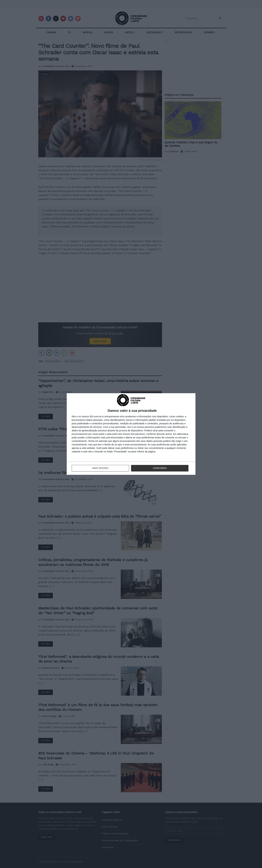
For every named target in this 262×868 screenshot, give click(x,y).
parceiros (99, 417)
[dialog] (131, 434)
